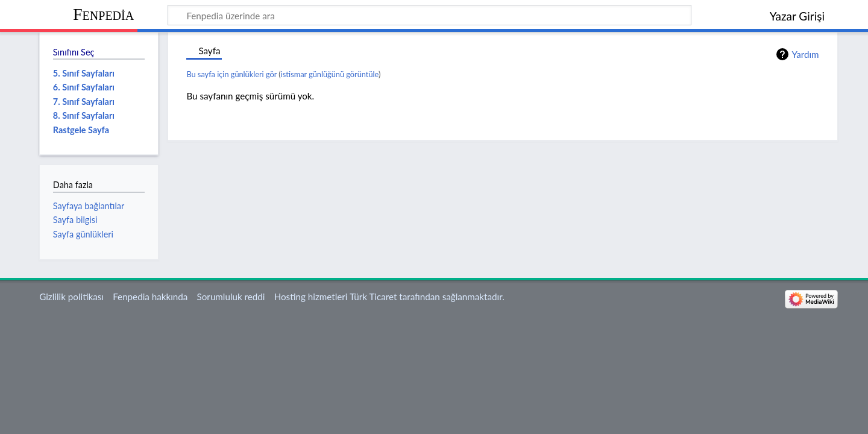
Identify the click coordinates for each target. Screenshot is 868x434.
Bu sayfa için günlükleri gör (231, 74)
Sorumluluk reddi (231, 297)
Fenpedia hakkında (150, 297)
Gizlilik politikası (71, 297)
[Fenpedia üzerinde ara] (429, 15)
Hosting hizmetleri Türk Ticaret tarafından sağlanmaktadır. (389, 297)
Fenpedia (103, 14)
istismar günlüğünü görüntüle (330, 74)
